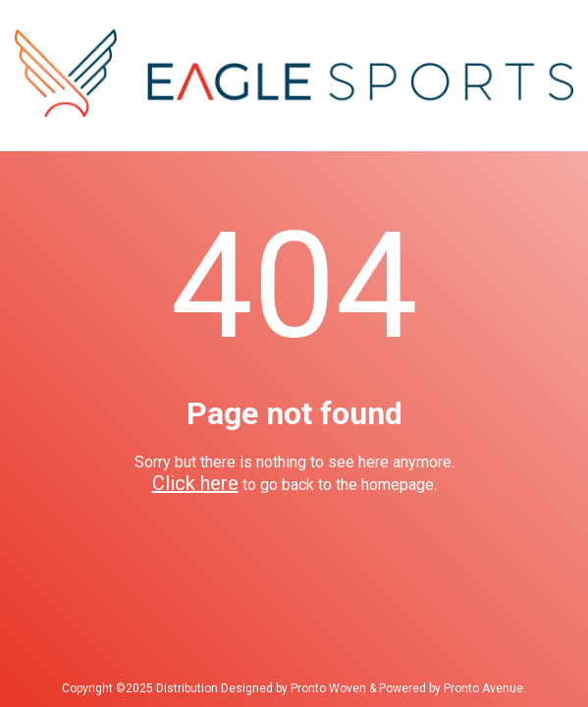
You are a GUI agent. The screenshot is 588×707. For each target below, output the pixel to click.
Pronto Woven (328, 688)
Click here (195, 483)
